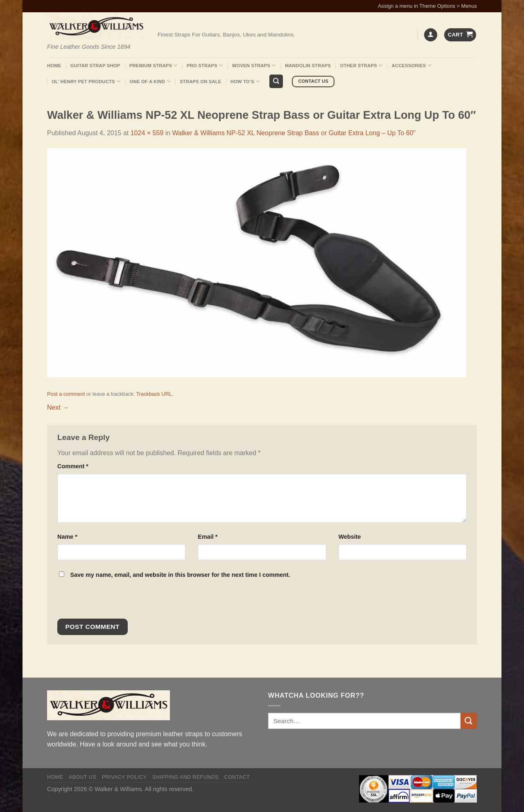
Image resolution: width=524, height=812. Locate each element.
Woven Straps (254, 65)
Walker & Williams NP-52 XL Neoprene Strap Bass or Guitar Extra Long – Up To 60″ (294, 133)
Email (208, 537)
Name (67, 537)
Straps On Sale (200, 82)
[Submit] (469, 721)
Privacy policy (124, 777)
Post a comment (66, 394)
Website (350, 537)
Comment (73, 466)
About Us (82, 777)
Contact (237, 777)
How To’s (245, 81)
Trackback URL (154, 394)
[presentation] (113, 601)
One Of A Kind (150, 81)
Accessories (412, 65)
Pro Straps (205, 65)
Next (58, 407)
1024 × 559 (147, 133)
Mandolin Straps (308, 66)
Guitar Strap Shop (95, 66)
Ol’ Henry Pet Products (86, 81)
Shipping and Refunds (185, 777)
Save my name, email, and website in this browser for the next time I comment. (180, 575)
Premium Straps (154, 65)
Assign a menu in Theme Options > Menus (427, 6)
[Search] (276, 81)
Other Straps (361, 65)
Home (54, 66)
